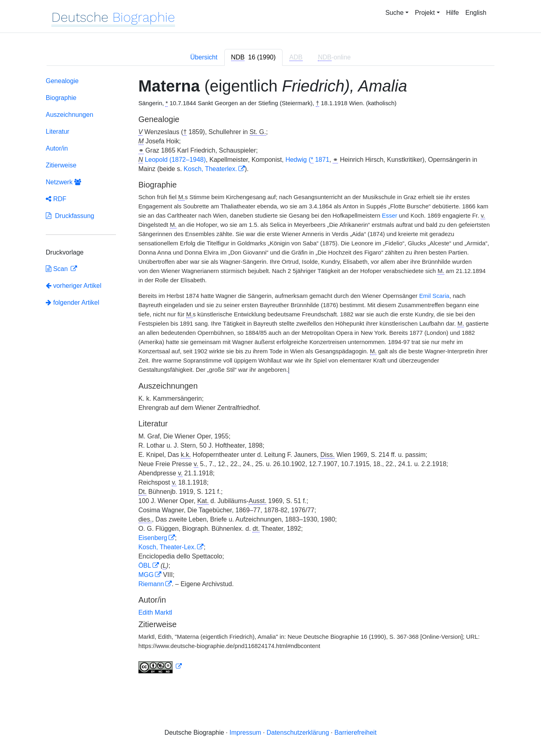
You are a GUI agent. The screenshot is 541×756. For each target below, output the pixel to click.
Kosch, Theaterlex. (211, 169)
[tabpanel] (270, 377)
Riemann (151, 584)
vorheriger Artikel (74, 286)
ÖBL (145, 565)
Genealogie (62, 81)
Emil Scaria (434, 296)
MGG (146, 575)
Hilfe (453, 13)
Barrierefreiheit (355, 733)
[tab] (253, 57)
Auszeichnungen (69, 115)
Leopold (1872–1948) (175, 160)
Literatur (58, 131)
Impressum (245, 733)
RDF (56, 199)
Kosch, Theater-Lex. (167, 547)
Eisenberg (153, 538)
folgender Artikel (72, 303)
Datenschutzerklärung (298, 733)
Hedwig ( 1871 (307, 160)
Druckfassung (70, 216)
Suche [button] (394, 13)
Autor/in (57, 148)
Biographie (61, 98)
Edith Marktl (155, 612)
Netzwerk (63, 182)
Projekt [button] (425, 13)
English (476, 13)
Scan (58, 269)
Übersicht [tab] (204, 57)
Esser (390, 216)
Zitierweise (61, 165)
